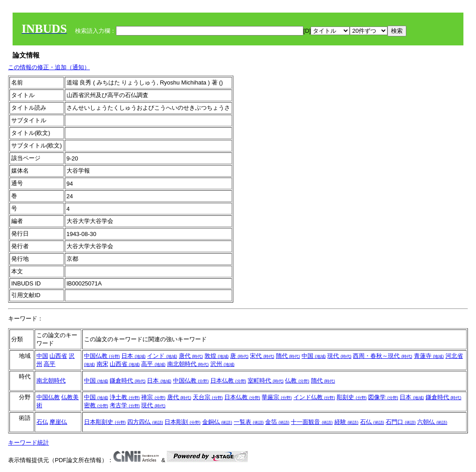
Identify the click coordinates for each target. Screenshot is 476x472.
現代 (339, 356)
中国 (42, 356)
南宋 (102, 364)
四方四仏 (145, 422)
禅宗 (153, 397)
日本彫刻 (182, 422)
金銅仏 (217, 422)
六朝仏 (432, 422)
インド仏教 (314, 397)
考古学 (125, 405)
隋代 (288, 356)
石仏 (42, 422)
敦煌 (217, 356)
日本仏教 (228, 381)
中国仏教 (102, 356)
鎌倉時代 (128, 381)
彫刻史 (352, 397)
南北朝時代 (188, 364)
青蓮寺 (429, 356)
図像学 (383, 397)
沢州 (222, 364)
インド (162, 356)
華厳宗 (277, 397)
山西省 (58, 356)
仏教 (297, 381)
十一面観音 (312, 422)
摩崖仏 (58, 422)
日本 (133, 356)
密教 (96, 405)
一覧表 (249, 422)
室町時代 (266, 381)
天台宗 (208, 397)
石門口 (401, 422)
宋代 (262, 356)
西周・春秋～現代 (383, 356)
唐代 (191, 356)
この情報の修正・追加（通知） (49, 67)
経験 (347, 422)
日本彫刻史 (105, 422)
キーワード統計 (29, 443)
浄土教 (125, 397)
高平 (49, 364)
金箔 (277, 422)
